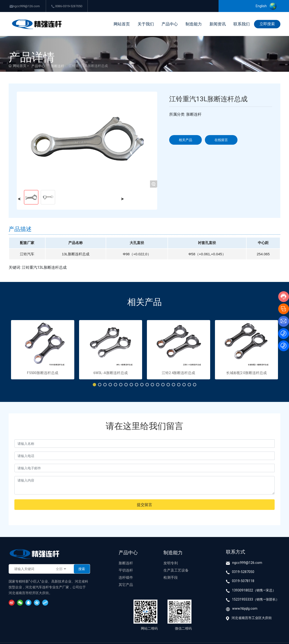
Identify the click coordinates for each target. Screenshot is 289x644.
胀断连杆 (58, 66)
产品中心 (38, 66)
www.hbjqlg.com (245, 608)
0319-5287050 (243, 572)
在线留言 (221, 140)
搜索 (82, 569)
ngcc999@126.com (25, 6)
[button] (94, 385)
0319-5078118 (243, 581)
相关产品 (185, 140)
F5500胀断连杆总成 (43, 373)
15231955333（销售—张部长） (256, 599)
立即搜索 (267, 24)
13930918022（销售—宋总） (254, 590)
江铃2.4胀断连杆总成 (178, 373)
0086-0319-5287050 (67, 6)
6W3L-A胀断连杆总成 (111, 373)
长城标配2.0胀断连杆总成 (246, 373)
